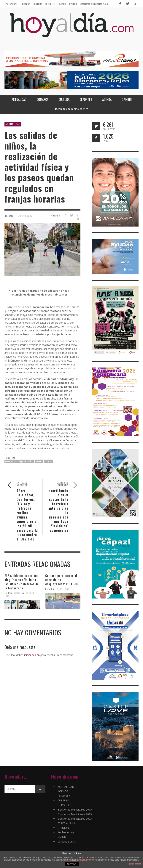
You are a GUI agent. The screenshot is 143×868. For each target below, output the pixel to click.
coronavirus (11, 461)
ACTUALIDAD (13, 124)
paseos (39, 461)
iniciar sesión (32, 655)
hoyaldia (50, 589)
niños (31, 461)
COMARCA (64, 796)
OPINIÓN (63, 828)
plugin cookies (135, 864)
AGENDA (63, 791)
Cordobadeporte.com (15, 593)
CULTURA (63, 800)
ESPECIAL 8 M (66, 823)
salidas (48, 461)
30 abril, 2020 (25, 216)
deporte (23, 461)
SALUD (62, 837)
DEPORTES (64, 805)
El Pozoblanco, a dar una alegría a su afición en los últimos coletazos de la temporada (22, 582)
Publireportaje (66, 832)
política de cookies (88, 860)
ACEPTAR (71, 864)
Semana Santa (66, 841)
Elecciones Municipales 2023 (75, 819)
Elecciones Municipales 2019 (75, 814)
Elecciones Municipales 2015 (75, 810)
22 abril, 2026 (63, 589)
